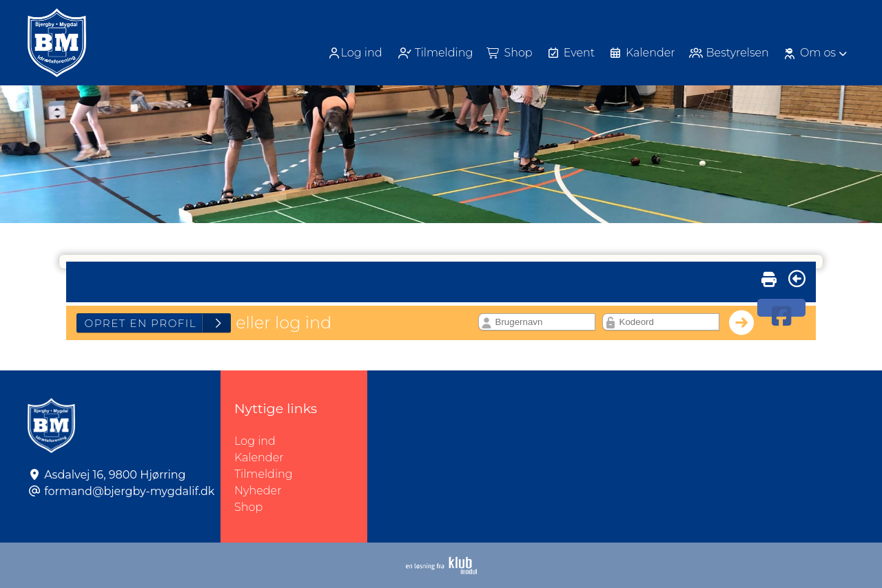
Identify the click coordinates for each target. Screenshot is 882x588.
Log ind (355, 53)
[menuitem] (356, 53)
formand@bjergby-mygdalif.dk (129, 491)
